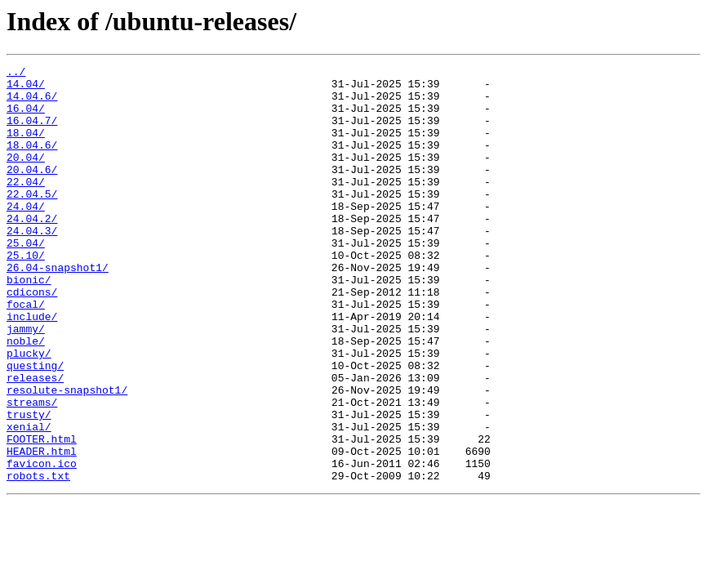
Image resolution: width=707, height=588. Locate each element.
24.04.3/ (32, 265)
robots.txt (38, 559)
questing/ (35, 426)
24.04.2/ (32, 250)
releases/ (35, 441)
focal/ (26, 353)
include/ (32, 367)
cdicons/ (32, 338)
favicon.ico (42, 544)
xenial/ (29, 500)
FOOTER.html (42, 514)
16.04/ (26, 118)
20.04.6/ (32, 191)
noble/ (26, 397)
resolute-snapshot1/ (67, 456)
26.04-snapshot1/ (58, 309)
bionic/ (29, 323)
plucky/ (29, 412)
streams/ (32, 470)
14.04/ (26, 88)
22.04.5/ (32, 220)
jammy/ (26, 382)
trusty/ (29, 485)
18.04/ (26, 147)
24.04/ (26, 235)
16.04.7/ (32, 132)
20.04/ (26, 176)
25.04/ (26, 279)
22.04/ (26, 206)
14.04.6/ (32, 103)
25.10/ (26, 294)
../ (16, 73)
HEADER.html (42, 529)
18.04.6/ (32, 162)
